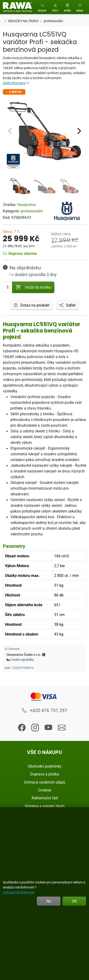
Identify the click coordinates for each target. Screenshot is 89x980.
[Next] (79, 131)
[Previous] (10, 131)
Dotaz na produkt (32, 305)
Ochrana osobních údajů (44, 782)
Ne (49, 901)
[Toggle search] (42, 7)
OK (74, 901)
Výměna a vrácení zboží (45, 806)
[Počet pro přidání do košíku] (8, 287)
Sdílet (67, 305)
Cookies (45, 790)
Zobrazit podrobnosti (19, 892)
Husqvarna (26, 205)
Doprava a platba (45, 774)
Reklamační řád (45, 798)
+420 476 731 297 (44, 710)
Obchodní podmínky (45, 766)
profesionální (32, 211)
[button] (55, 7)
